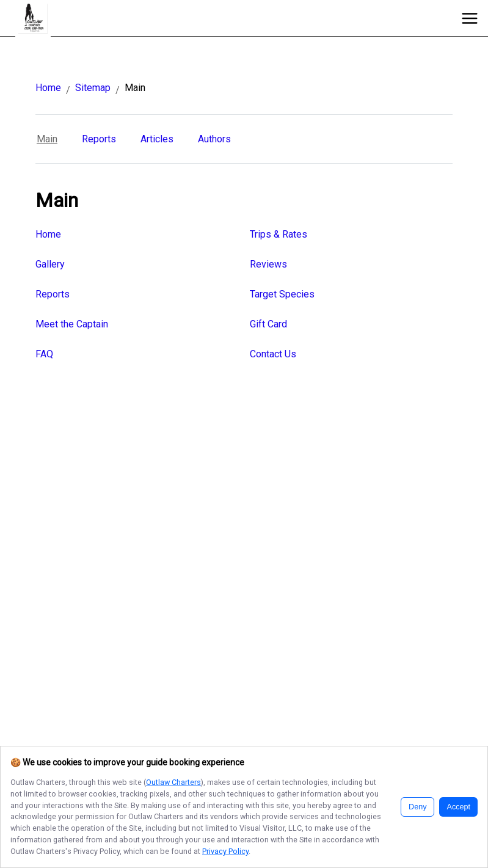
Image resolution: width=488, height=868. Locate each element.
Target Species (282, 294)
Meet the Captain (72, 324)
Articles (157, 139)
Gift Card (268, 324)
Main (47, 139)
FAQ (44, 354)
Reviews (268, 264)
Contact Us (273, 354)
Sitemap (93, 88)
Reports (99, 139)
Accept (458, 807)
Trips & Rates (279, 234)
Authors (214, 139)
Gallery (50, 264)
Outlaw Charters (173, 782)
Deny (417, 807)
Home (48, 88)
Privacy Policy (225, 851)
